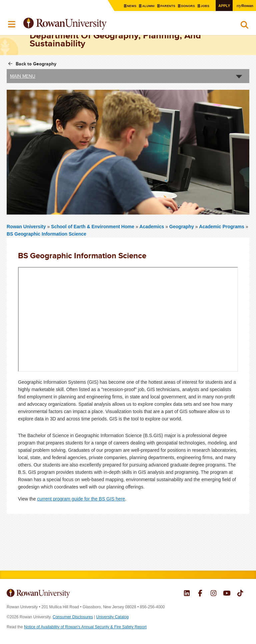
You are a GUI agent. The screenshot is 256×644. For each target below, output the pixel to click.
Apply (223, 6)
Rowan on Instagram (213, 594)
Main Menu (23, 76)
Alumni (144, 6)
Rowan (244, 5)
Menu (12, 24)
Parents (164, 6)
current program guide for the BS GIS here (81, 499)
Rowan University (82, 24)
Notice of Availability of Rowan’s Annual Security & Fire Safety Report (85, 627)
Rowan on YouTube (227, 594)
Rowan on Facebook (200, 594)
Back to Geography (36, 64)
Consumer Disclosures (73, 617)
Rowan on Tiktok (240, 594)
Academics (152, 227)
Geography (182, 227)
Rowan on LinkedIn (187, 594)
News (126, 6)
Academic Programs (221, 227)
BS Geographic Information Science (46, 234)
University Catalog (112, 617)
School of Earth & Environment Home (93, 227)
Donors (185, 6)
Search (244, 26)
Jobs (203, 6)
